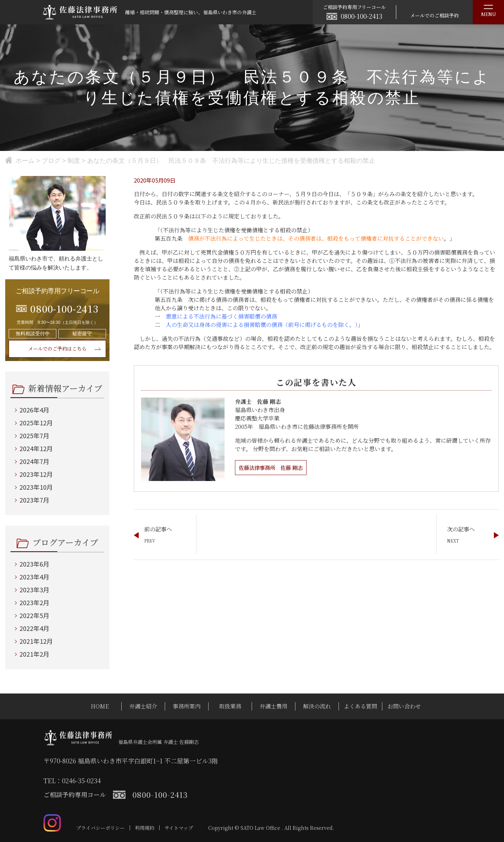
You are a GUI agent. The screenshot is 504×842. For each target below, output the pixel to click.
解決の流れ (317, 706)
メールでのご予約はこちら (57, 348)
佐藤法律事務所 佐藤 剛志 (273, 468)
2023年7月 (34, 500)
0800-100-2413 (361, 16)
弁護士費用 (274, 706)
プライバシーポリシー (100, 828)
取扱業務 (230, 706)
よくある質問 (360, 706)
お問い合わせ (404, 706)
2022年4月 (34, 628)
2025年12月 (36, 423)
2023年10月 (36, 487)
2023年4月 (34, 577)
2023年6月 (34, 564)
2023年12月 (36, 474)
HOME (100, 706)
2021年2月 (34, 654)
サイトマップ (179, 828)
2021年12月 (36, 641)
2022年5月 (34, 615)
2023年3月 (34, 590)
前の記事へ (158, 529)
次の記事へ (461, 529)
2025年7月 (34, 435)
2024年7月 (34, 461)
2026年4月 (34, 410)
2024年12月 (36, 448)
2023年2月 (34, 602)
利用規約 (145, 828)
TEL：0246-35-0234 (72, 780)
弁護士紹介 (143, 706)
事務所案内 (187, 706)
